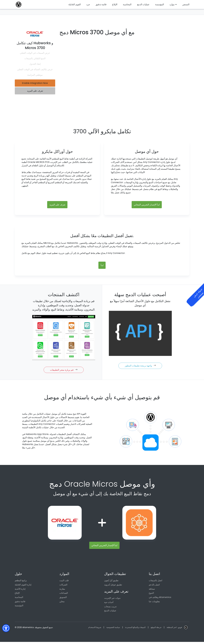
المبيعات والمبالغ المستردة (133, 629)
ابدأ (102, 266)
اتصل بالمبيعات (155, 582)
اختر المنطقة (171, 629)
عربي (180, 629)
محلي (62, 603)
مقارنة (62, 590)
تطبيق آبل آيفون (111, 582)
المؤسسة (19, 608)
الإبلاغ (17, 595)
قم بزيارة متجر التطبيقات (64, 371)
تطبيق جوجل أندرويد (113, 586)
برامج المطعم (21, 582)
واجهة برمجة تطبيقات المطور (140, 367)
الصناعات (64, 595)
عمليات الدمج (110, 613)
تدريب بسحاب (110, 608)
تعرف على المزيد (35, 92)
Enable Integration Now (35, 83)
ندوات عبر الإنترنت (112, 600)
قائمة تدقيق (20, 603)
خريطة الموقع (155, 629)
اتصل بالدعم (154, 586)
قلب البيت (64, 582)
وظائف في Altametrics (160, 599)
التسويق (63, 599)
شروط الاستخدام (91, 629)
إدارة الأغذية (20, 590)
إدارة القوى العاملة (23, 586)
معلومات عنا (154, 603)
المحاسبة (19, 599)
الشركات (63, 586)
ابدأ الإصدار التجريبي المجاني (147, 205)
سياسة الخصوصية (110, 629)
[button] (6, 628)
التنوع (151, 595)
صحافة (152, 590)
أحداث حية (109, 604)
